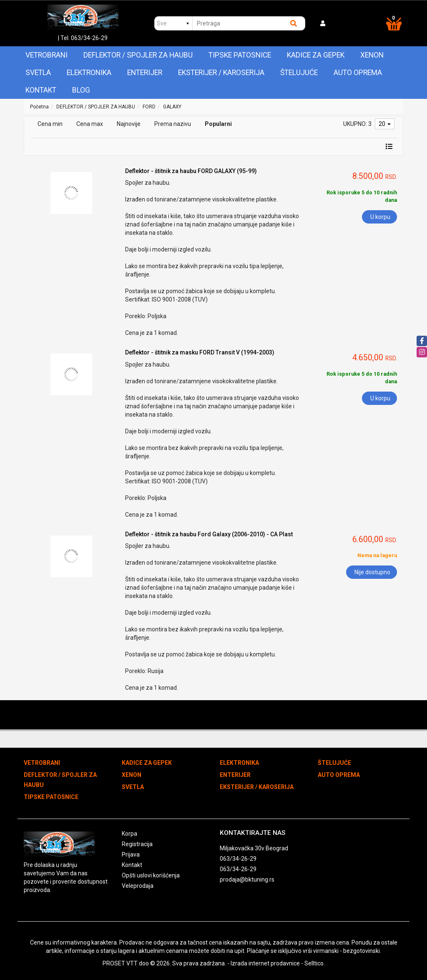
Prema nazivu (173, 124)
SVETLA (38, 73)
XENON (372, 55)
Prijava (131, 854)
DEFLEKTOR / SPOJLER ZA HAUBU (138, 55)
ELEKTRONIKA (89, 73)
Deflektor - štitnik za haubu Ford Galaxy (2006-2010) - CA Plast (209, 534)
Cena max (90, 124)
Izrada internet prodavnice (265, 963)
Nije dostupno (372, 572)
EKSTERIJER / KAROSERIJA (221, 73)
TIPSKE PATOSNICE (240, 55)
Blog (81, 90)
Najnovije (129, 124)
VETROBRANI (46, 55)
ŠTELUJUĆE (299, 73)
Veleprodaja (138, 886)
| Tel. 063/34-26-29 (83, 38)
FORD (149, 107)
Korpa (129, 834)
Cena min (50, 124)
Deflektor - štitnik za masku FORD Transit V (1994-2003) (200, 352)
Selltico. (315, 963)
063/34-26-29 (238, 859)
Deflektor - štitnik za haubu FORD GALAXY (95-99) (191, 171)
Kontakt (41, 90)
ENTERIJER (145, 73)
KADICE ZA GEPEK (316, 55)
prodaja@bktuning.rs (247, 879)
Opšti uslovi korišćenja (151, 875)
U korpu (380, 217)
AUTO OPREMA (358, 73)
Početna (39, 107)
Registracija (137, 844)
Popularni (218, 124)
